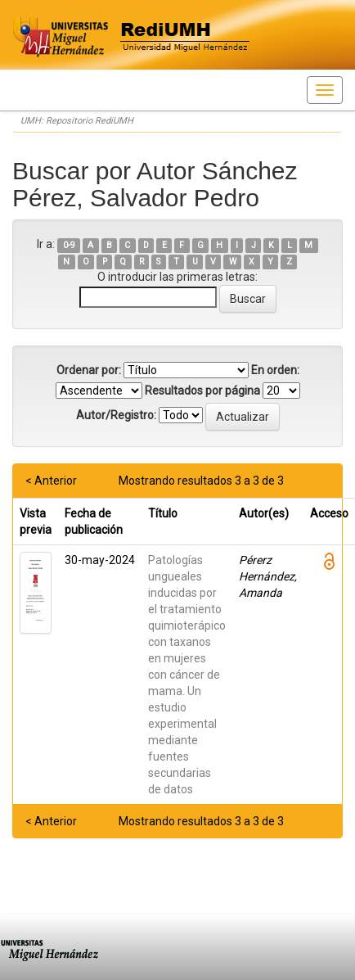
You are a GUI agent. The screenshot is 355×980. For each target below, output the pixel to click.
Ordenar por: (89, 370)
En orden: (275, 370)
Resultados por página (202, 391)
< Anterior (51, 481)
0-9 (69, 245)
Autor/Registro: (116, 415)
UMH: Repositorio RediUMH (77, 121)
